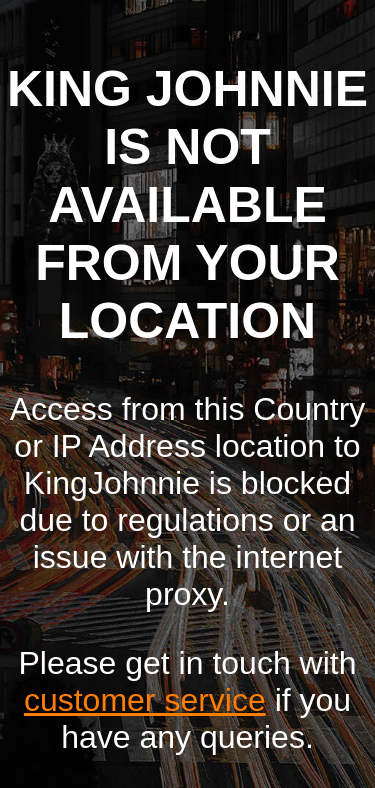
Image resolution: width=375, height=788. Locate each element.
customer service (145, 700)
